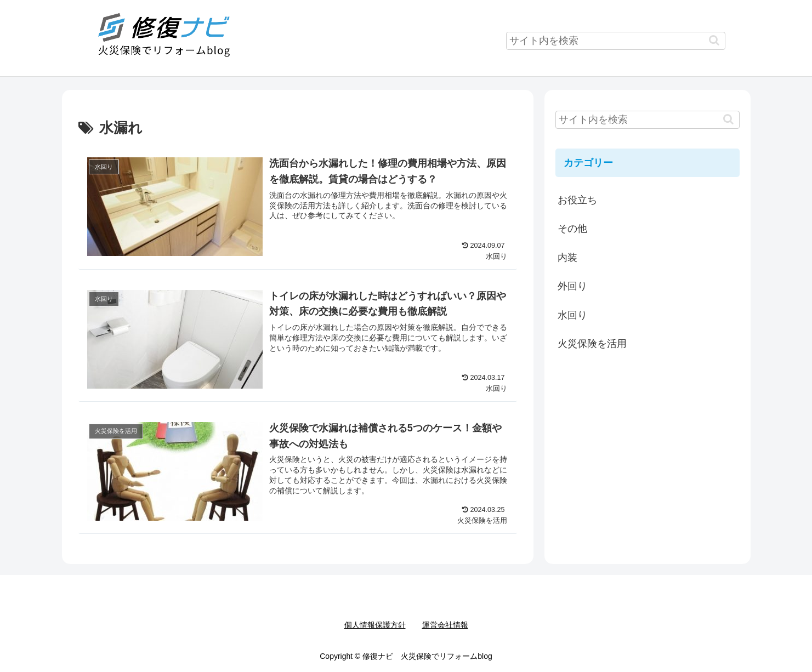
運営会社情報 (445, 625)
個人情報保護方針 (375, 625)
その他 (572, 229)
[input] (616, 41)
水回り (572, 315)
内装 (567, 258)
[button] (714, 40)
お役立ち (577, 200)
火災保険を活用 (592, 344)
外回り (572, 286)
